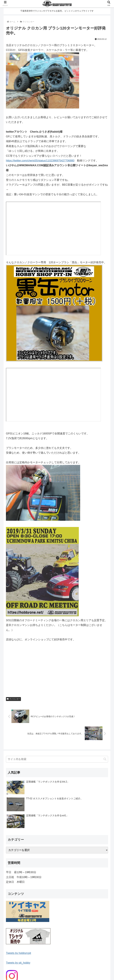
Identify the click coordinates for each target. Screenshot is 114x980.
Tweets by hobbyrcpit (18, 953)
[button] (105, 759)
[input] (57, 759)
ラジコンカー (13, 699)
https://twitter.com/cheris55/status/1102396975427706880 (40, 161)
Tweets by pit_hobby (18, 963)
